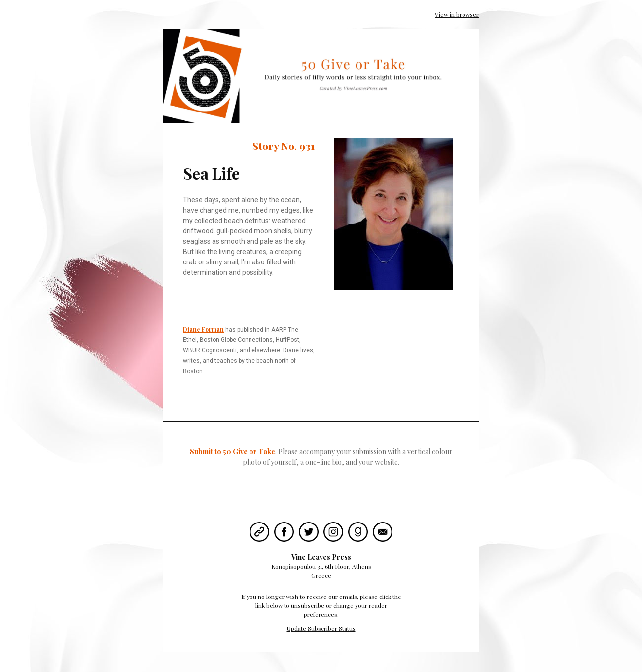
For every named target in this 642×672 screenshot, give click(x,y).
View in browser (457, 14)
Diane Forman (203, 329)
